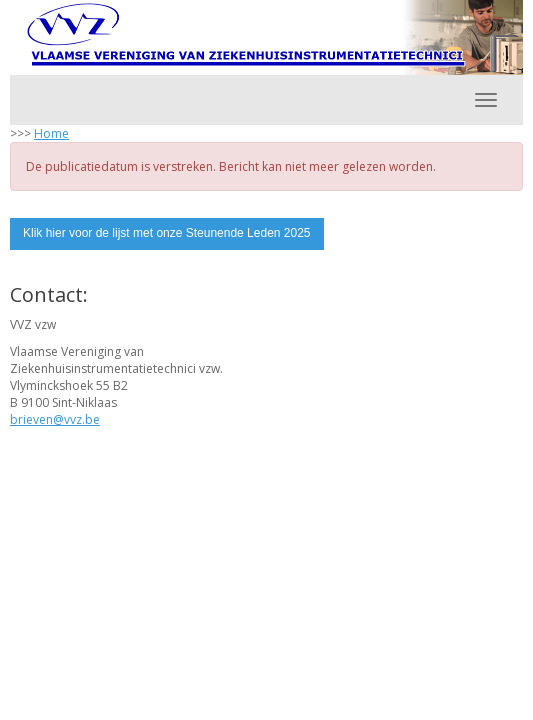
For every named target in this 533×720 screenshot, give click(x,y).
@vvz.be (55, 419)
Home (51, 133)
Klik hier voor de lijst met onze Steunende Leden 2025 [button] (167, 233)
